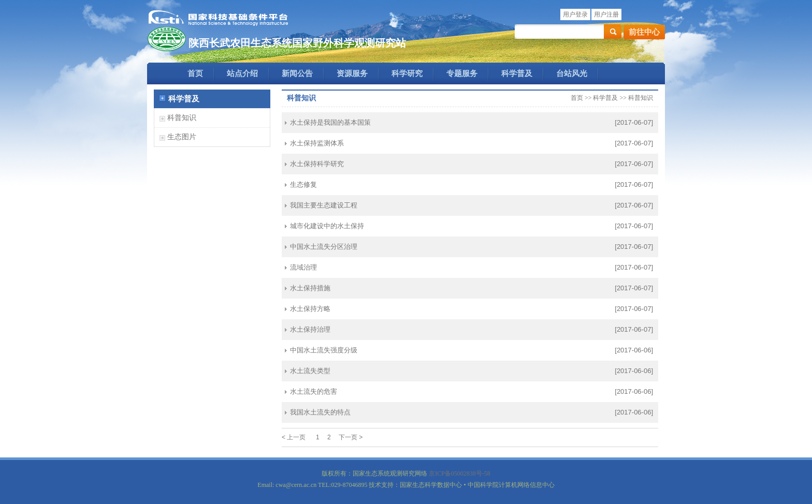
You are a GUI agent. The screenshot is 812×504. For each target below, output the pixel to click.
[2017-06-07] (634, 122)
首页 (195, 73)
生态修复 (303, 184)
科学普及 (517, 73)
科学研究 (407, 73)
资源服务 (352, 73)
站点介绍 (242, 73)
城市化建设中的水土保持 (327, 226)
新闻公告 (297, 73)
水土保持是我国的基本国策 (330, 122)
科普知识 (182, 118)
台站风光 (572, 73)
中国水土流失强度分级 (324, 350)
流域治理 (303, 267)
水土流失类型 (310, 371)
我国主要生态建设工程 (324, 205)
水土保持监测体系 (317, 143)
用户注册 (606, 14)
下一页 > (351, 437)
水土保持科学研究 (317, 164)
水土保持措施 (310, 288)
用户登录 (575, 14)
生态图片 (182, 137)
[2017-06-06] (634, 350)
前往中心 (644, 32)
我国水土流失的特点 (320, 412)
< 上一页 (294, 437)
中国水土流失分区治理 (324, 247)
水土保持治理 (310, 329)
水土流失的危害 (314, 391)
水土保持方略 (310, 309)
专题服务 (462, 73)
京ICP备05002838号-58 (460, 473)
